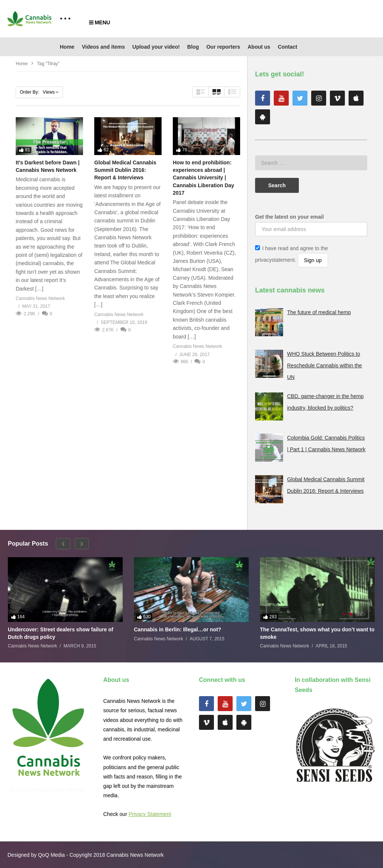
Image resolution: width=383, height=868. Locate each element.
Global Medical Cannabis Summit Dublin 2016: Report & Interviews (125, 170)
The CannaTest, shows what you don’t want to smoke (317, 633)
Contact (288, 47)
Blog (193, 47)
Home (67, 47)
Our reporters (223, 47)
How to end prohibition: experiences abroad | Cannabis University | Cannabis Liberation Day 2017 (203, 178)
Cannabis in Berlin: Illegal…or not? (177, 629)
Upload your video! (156, 47)
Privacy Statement (150, 814)
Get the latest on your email (289, 217)
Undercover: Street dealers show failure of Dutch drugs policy (61, 633)
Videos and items (103, 47)
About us (259, 47)
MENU (99, 22)
